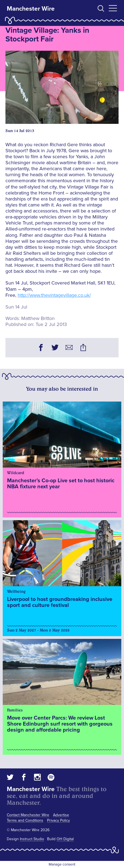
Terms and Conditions (25, 820)
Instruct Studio (32, 839)
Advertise (61, 815)
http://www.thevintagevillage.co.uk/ (54, 295)
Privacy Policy (58, 820)
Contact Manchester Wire (28, 815)
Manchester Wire (31, 9)
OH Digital (65, 839)
